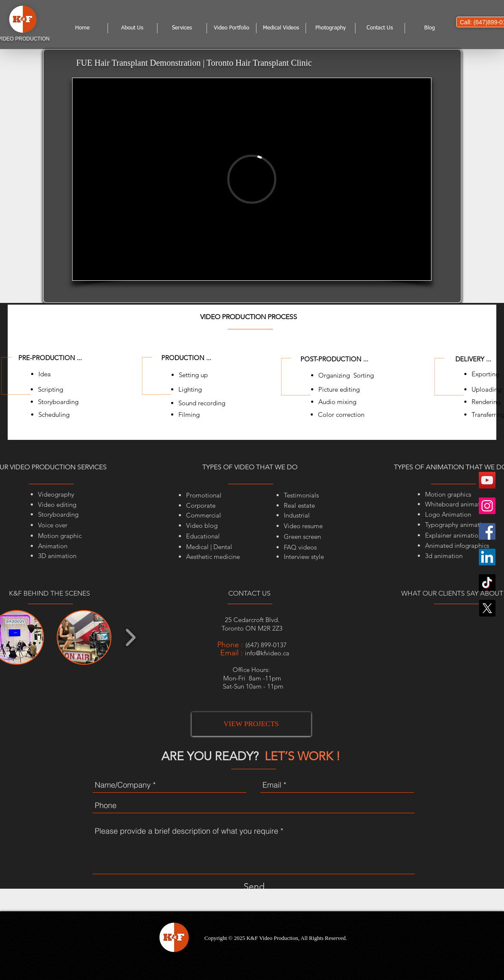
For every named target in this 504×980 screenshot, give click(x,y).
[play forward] (130, 638)
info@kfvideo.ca (267, 653)
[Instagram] (487, 506)
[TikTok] (487, 583)
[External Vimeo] (252, 179)
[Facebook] (487, 531)
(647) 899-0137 (266, 645)
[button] (84, 637)
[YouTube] (487, 480)
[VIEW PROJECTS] (251, 724)
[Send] (254, 887)
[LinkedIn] (487, 557)
